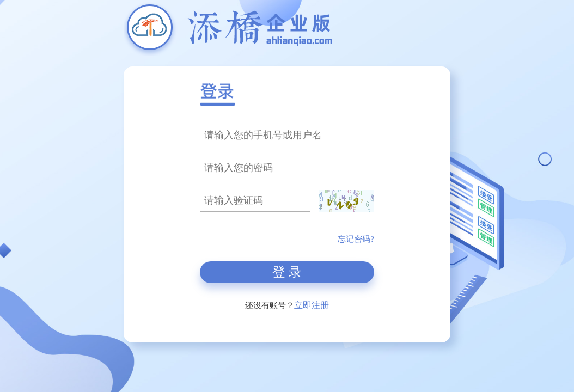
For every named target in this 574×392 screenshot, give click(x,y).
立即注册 (312, 305)
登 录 (287, 272)
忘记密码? (356, 239)
